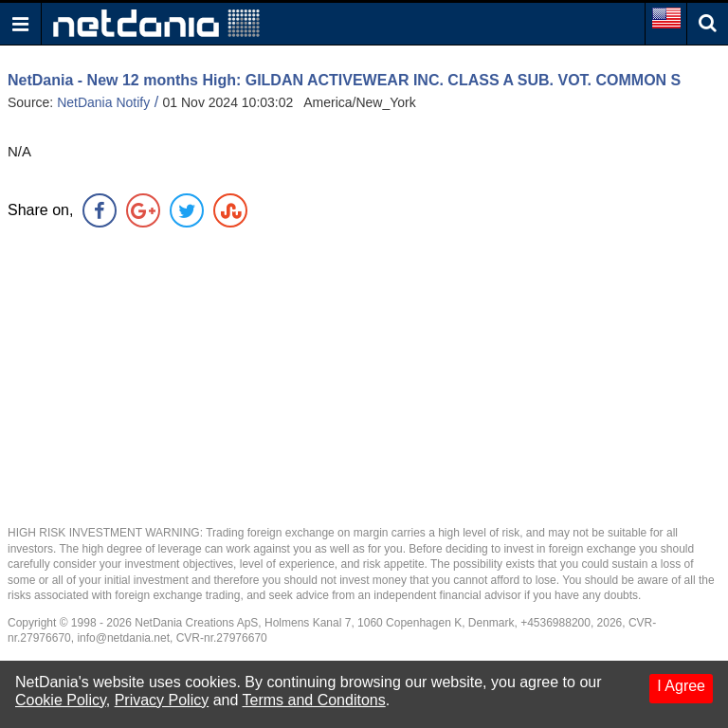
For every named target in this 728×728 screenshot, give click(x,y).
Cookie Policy (61, 700)
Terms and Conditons (314, 700)
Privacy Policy (162, 700)
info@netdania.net (123, 638)
